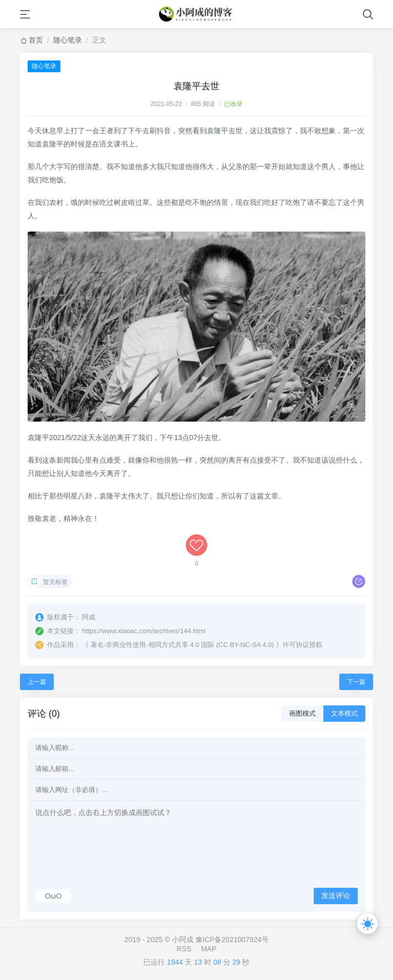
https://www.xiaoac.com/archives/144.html (144, 631)
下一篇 (356, 682)
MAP (209, 949)
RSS (184, 949)
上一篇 (37, 682)
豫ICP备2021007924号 (232, 940)
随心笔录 (68, 40)
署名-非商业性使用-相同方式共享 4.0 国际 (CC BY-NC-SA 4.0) (182, 645)
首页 (36, 40)
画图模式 (302, 713)
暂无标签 (55, 582)
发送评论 (336, 895)
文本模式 (344, 713)
